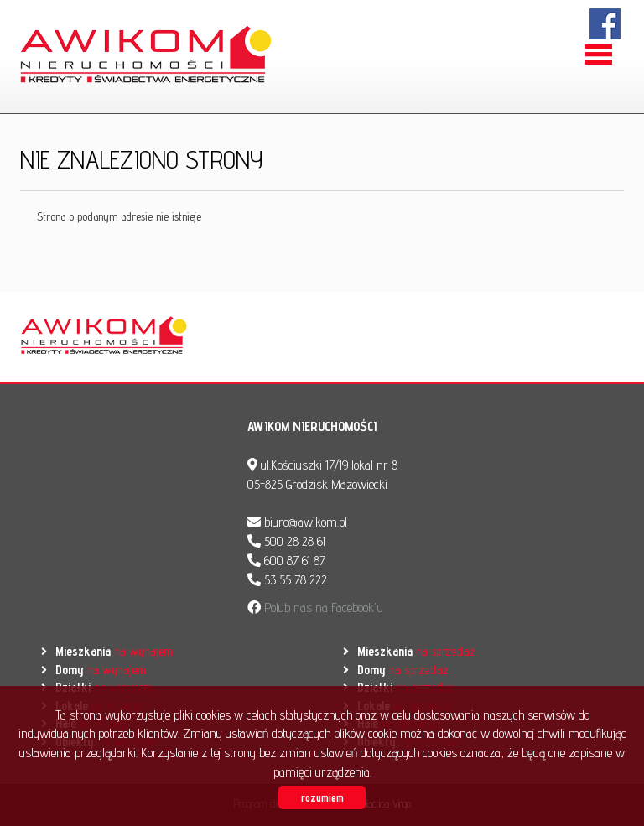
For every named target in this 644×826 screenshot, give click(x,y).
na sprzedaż (416, 651)
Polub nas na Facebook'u (322, 608)
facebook (606, 24)
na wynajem (114, 651)
